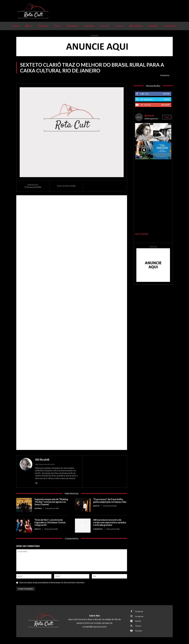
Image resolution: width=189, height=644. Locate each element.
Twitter (138, 626)
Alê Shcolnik (42, 460)
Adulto (96, 506)
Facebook (139, 611)
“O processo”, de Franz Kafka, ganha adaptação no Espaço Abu (110, 501)
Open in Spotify (142, 234)
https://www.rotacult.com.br (45, 464)
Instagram (139, 616)
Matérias (38, 508)
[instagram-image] (144, 132)
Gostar (166, 94)
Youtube (139, 631)
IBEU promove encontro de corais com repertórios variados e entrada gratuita (110, 522)
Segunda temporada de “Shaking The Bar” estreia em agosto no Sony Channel (51, 502)
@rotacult (149, 116)
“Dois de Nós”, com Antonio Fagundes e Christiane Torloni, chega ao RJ (50, 522)
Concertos (165, 75)
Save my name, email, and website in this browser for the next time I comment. (52, 583)
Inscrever (165, 105)
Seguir (167, 99)
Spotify (138, 621)
